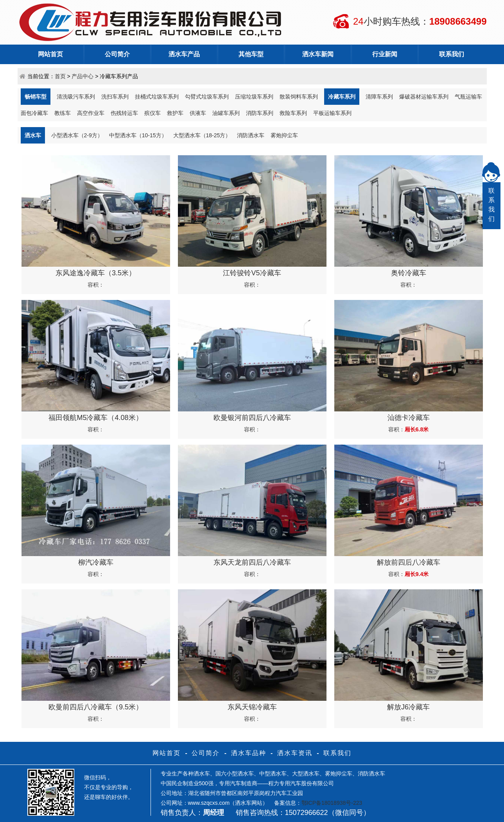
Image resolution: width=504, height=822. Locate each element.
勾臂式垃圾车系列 (207, 97)
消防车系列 (260, 113)
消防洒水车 (251, 135)
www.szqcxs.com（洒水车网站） (228, 803)
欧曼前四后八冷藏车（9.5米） (96, 707)
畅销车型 (36, 97)
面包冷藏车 (34, 113)
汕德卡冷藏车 (409, 418)
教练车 (63, 113)
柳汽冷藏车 (96, 562)
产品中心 (83, 76)
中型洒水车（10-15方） (138, 135)
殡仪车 (152, 113)
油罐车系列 (226, 113)
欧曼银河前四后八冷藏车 (252, 418)
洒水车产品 (184, 54)
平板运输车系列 (332, 113)
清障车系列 (379, 97)
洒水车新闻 (318, 54)
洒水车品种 (249, 753)
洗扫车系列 (115, 97)
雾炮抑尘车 (284, 135)
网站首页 (50, 54)
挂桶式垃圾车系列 (157, 97)
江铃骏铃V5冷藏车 (252, 273)
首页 (60, 76)
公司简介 (117, 54)
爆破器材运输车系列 (424, 97)
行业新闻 (385, 54)
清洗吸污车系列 (76, 97)
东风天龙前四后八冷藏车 (252, 562)
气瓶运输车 (468, 97)
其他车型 (251, 54)
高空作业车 (91, 113)
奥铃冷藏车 (409, 273)
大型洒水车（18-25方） (202, 135)
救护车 (175, 113)
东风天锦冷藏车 (252, 707)
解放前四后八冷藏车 (409, 562)
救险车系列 (293, 113)
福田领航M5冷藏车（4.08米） (95, 418)
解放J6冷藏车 (408, 707)
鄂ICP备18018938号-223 (332, 803)
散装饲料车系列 (299, 97)
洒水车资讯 (295, 753)
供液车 (198, 113)
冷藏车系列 (342, 97)
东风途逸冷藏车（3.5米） (96, 273)
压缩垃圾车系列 (254, 97)
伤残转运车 (124, 113)
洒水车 (33, 135)
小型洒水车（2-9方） (77, 135)
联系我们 (452, 54)
